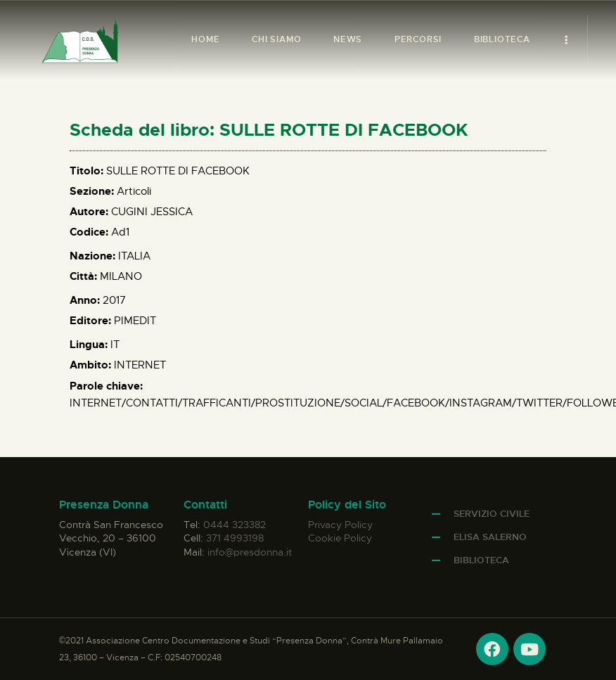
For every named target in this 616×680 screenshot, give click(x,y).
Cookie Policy (340, 538)
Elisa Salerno (490, 537)
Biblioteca (481, 560)
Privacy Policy (340, 525)
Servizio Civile (492, 514)
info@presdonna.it (250, 552)
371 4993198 (235, 538)
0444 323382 (235, 525)
